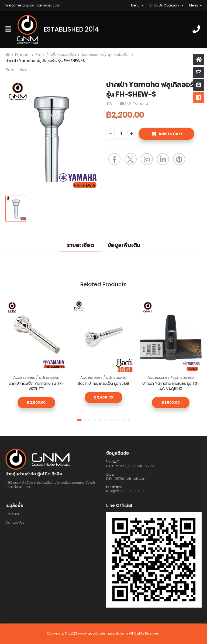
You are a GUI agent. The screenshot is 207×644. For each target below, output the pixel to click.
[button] (79, 420)
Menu (135, 5)
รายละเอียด (80, 245)
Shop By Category (164, 5)
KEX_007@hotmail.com (126, 478)
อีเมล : (111, 474)
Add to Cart (170, 134)
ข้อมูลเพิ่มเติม (124, 245)
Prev (10, 70)
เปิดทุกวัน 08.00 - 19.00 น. (126, 491)
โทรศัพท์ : (113, 462)
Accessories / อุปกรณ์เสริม (106, 55)
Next (24, 70)
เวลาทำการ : (115, 487)
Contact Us (15, 522)
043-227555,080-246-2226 (130, 466)
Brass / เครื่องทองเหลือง (56, 55)
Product (23, 55)
